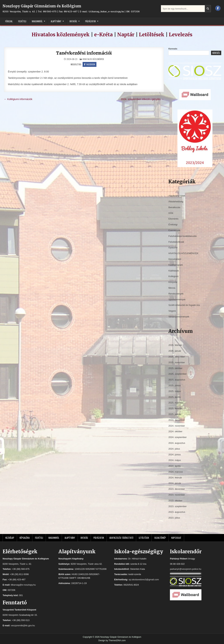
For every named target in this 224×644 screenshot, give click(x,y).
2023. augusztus (177, 512)
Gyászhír (173, 248)
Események (174, 230)
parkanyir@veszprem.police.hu (186, 569)
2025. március (176, 403)
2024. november (177, 426)
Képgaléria (25, 538)
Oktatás (73, 21)
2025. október (175, 368)
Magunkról (37, 21)
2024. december (177, 420)
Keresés (173, 49)
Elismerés (173, 219)
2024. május (175, 460)
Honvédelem (175, 259)
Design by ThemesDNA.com (112, 640)
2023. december (177, 489)
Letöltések (152, 35)
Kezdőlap (10, 538)
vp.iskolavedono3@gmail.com (144, 580)
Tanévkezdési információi (84, 53)
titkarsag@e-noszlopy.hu (23, 585)
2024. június (174, 455)
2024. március (176, 472)
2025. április (174, 397)
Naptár (126, 35)
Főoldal (9, 21)
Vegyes (172, 311)
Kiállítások (174, 271)
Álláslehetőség (176, 202)
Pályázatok (90, 21)
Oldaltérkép (160, 538)
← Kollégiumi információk (18, 99)
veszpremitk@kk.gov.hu (23, 625)
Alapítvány (56, 21)
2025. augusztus (177, 380)
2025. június (174, 385)
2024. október (175, 431)
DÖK (171, 213)
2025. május (175, 391)
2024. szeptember (177, 437)
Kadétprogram (176, 265)
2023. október (175, 501)
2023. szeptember (177, 506)
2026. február (175, 345)
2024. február (175, 478)
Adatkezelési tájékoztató (121, 538)
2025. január (175, 414)
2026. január (175, 351)
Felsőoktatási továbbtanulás (182, 236)
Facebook (90, 64)
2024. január (175, 483)
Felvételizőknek (176, 242)
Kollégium (173, 276)
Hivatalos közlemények (61, 35)
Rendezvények (176, 294)
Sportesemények (177, 299)
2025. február (175, 408)
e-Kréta (103, 35)
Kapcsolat (176, 538)
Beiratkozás (174, 207)
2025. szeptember (177, 374)
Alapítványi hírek (177, 196)
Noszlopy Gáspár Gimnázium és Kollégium (42, 6)
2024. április (174, 466)
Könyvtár (173, 282)
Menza (172, 288)
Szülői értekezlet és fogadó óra (184, 305)
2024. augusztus (177, 443)
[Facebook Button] (218, 8)
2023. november (177, 495)
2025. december (177, 357)
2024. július (174, 449)
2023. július (174, 518)
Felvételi (22, 21)
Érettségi (173, 225)
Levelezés (181, 35)
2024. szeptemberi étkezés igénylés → (142, 99)
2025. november (177, 362)
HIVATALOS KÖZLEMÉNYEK (93, 59)
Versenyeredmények (179, 317)
